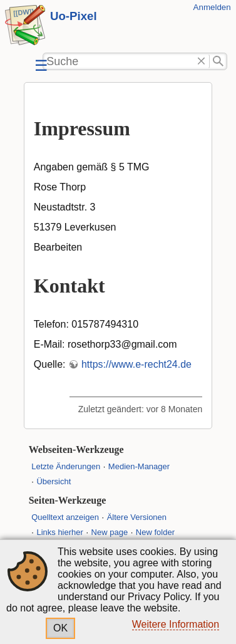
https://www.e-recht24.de (136, 364)
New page (110, 532)
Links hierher (59, 532)
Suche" (218, 61)
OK (60, 628)
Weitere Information (176, 624)
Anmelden (212, 7)
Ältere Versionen (137, 517)
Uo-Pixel (74, 16)
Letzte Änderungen (66, 466)
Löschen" (201, 61)
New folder (155, 532)
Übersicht (54, 481)
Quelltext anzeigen (65, 517)
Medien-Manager (139, 466)
